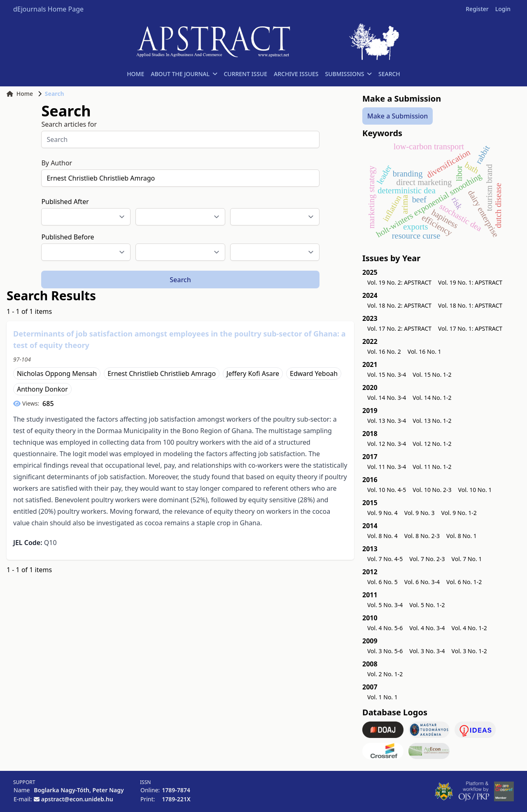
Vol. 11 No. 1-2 (432, 467)
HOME (135, 74)
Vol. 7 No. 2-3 (427, 559)
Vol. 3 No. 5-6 (385, 651)
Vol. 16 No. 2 (384, 351)
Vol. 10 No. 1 (475, 490)
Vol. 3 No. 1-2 (469, 651)
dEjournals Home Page (48, 9)
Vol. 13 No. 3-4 (387, 421)
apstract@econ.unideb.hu (77, 799)
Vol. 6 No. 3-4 (422, 582)
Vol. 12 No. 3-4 (387, 444)
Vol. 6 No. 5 (382, 582)
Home (20, 94)
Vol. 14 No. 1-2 (432, 398)
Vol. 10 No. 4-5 (387, 490)
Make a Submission (398, 116)
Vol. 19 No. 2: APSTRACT (399, 282)
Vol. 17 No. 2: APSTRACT (399, 328)
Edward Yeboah (314, 374)
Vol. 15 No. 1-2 (432, 375)
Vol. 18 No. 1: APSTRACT (470, 305)
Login (503, 9)
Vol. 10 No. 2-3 (432, 490)
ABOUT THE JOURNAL (184, 74)
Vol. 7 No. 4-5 (385, 559)
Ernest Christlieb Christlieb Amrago (162, 374)
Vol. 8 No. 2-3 (422, 536)
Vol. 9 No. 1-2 (459, 513)
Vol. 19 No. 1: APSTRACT (470, 282)
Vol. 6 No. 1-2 (464, 582)
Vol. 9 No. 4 (382, 513)
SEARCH (389, 74)
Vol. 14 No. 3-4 (387, 398)
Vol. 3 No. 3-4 (427, 651)
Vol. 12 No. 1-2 (432, 444)
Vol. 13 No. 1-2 (432, 421)
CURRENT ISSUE (245, 74)
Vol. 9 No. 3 (420, 513)
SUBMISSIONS (349, 74)
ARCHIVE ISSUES (296, 74)
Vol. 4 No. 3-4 (427, 628)
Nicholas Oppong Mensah (57, 374)
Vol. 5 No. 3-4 (385, 605)
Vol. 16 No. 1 (424, 351)
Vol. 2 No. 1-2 (385, 674)
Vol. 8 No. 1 (462, 536)
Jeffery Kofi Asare (253, 374)
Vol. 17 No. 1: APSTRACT (470, 328)
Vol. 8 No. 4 (382, 536)
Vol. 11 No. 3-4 (387, 467)
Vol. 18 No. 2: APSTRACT (399, 305)
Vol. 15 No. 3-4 (387, 375)
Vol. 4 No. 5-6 (385, 628)
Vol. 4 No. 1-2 (469, 628)
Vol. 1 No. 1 (382, 697)
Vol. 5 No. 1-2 (427, 605)
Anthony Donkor (42, 389)
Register (477, 9)
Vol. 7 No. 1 (467, 559)
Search (180, 280)
